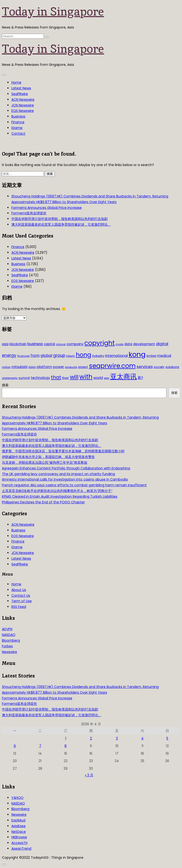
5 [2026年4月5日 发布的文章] (167, 738)
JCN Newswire (23, 105)
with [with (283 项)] (86, 377)
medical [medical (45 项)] (164, 356)
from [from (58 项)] (35, 355)
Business (18, 116)
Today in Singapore (53, 11)
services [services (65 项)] (145, 367)
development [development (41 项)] (144, 344)
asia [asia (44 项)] (5, 344)
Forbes (7, 646)
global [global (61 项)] (46, 355)
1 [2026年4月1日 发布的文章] (66, 738)
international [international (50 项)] (116, 355)
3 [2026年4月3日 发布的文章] (117, 738)
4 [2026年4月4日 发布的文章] (142, 738)
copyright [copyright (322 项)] (100, 343)
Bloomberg (11, 640)
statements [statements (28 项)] (10, 378)
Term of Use (22, 601)
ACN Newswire (23, 100)
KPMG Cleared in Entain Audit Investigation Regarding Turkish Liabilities (60, 496)
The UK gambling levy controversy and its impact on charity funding (58, 474)
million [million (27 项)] (6, 367)
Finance (18, 122)
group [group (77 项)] (59, 355)
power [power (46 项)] (59, 367)
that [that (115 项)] (56, 377)
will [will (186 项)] (74, 377)
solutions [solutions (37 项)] (172, 367)
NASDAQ (9, 635)
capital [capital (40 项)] (49, 344)
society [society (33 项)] (159, 367)
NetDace (19, 832)
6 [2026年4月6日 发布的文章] (15, 746)
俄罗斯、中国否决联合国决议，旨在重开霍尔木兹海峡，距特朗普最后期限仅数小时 (63, 451)
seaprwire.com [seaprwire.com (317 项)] (112, 366)
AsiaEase (18, 826)
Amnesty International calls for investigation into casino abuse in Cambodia (65, 479)
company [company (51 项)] (75, 344)
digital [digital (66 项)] (162, 344)
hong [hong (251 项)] (84, 355)
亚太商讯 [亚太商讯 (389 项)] (123, 377)
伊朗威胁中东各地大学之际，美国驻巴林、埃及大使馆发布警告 (48, 457)
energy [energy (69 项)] (9, 355)
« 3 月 (89, 775)
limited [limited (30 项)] (151, 356)
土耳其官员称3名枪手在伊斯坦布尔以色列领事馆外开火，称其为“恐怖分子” (57, 491)
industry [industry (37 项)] (98, 356)
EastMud (18, 820)
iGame (17, 128)
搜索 (5, 385)
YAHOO (17, 798)
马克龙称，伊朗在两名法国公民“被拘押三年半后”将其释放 (45, 463)
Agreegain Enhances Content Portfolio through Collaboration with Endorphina (66, 468)
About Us (19, 590)
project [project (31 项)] (83, 367)
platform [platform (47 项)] (44, 367)
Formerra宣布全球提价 (29, 213)
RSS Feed (19, 607)
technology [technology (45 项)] (40, 378)
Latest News (21, 88)
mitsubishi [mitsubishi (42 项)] (20, 367)
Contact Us (21, 596)
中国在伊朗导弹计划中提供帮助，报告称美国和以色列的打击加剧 (59, 219)
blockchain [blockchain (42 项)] (18, 344)
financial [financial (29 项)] (23, 356)
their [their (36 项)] (66, 378)
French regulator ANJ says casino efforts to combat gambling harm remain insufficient (74, 485)
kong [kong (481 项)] (137, 354)
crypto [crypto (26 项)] (120, 344)
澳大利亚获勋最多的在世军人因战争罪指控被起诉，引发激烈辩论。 (61, 224)
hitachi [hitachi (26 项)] (71, 356)
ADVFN (7, 629)
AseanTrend (21, 849)
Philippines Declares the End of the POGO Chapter (43, 502)
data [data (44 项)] (128, 344)
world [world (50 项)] (98, 378)
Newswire (9, 652)
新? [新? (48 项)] (140, 378)
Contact (18, 134)
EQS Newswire (23, 111)
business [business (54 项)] (35, 344)
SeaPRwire (20, 94)
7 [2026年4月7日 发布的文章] (40, 746)
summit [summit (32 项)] (24, 378)
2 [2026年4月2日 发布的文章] (91, 738)
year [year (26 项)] (107, 378)
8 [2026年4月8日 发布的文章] (66, 746)
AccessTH (19, 843)
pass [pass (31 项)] (32, 367)
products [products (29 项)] (71, 367)
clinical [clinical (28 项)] (61, 344)
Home (16, 82)
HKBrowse (19, 837)
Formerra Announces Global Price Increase (47, 208)
